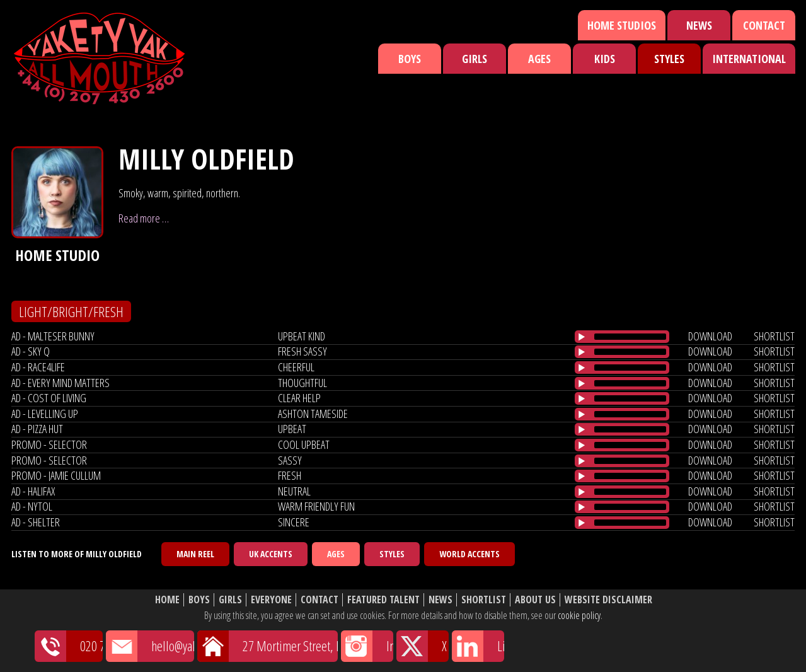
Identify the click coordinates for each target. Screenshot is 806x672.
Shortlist (484, 600)
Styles (669, 59)
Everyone (271, 600)
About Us (535, 600)
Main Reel (195, 554)
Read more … (144, 218)
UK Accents (271, 554)
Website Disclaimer (608, 600)
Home (167, 600)
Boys (410, 59)
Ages (539, 59)
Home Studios (622, 25)
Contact (764, 25)
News (699, 25)
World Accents (469, 554)
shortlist (774, 336)
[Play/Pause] (582, 337)
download (710, 336)
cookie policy (579, 615)
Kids (605, 59)
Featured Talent (383, 600)
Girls (475, 59)
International (749, 59)
